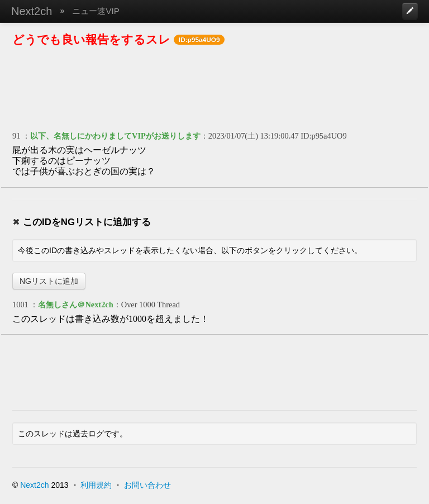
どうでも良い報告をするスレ (91, 39)
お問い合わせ (147, 485)
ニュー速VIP (96, 11)
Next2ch (32, 11)
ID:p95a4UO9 (323, 136)
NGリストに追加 (49, 281)
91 (16, 136)
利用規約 (96, 485)
